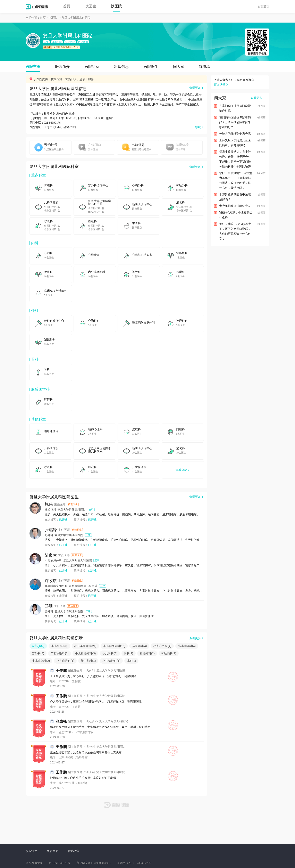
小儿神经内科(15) (114, 646)
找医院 (116, 6)
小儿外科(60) (59, 646)
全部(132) (38, 646)
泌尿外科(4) (139, 646)
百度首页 (264, 6)
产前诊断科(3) (60, 653)
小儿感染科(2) (41, 661)
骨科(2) (129, 653)
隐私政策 (74, 851)
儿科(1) (131, 661)
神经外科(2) (147, 653)
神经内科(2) (169, 653)
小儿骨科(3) (110, 653)
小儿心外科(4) (162, 646)
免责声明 (53, 851)
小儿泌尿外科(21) (85, 646)
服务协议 (31, 851)
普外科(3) (38, 653)
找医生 (91, 6)
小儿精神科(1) (111, 661)
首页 (67, 6)
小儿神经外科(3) (85, 653)
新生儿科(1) (88, 661)
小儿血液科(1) (65, 661)
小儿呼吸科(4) (187, 646)
